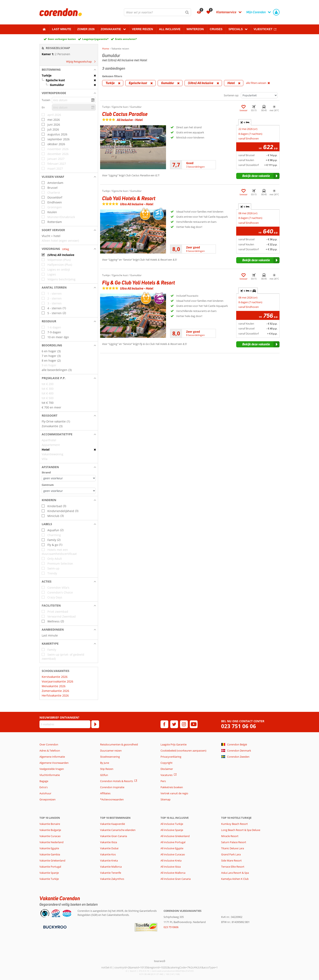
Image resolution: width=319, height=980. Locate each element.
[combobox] (157, 12)
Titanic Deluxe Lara (233, 848)
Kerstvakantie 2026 (55, 677)
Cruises (216, 29)
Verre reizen (142, 29)
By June (105, 763)
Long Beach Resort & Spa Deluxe (241, 830)
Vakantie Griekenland (52, 860)
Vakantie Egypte (49, 848)
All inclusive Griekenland (175, 836)
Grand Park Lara (231, 854)
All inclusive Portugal (173, 842)
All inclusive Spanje (172, 830)
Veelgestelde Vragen (52, 769)
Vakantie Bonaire (50, 824)
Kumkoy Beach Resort (234, 824)
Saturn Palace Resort (234, 842)
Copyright (167, 763)
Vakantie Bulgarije (50, 830)
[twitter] (174, 724)
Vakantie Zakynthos (112, 879)
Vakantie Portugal (50, 867)
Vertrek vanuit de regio (174, 793)
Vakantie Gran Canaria (114, 836)
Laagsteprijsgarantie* (95, 39)
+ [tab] (245, 122)
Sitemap (166, 799)
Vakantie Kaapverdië (113, 824)
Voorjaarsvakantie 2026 (57, 681)
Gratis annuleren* (126, 39)
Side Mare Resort (231, 860)
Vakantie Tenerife (111, 873)
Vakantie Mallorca (111, 867)
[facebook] (164, 724)
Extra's (44, 787)
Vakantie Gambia (50, 854)
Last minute (62, 29)
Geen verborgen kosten (62, 39)
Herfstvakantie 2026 (55, 695)
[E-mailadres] (65, 724)
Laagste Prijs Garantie (174, 744)
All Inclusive (170, 29)
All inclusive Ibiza (171, 867)
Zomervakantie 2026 (55, 691)
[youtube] (194, 724)
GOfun (104, 775)
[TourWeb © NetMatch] (160, 961)
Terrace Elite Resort (233, 867)
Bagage (44, 781)
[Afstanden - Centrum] (69, 491)
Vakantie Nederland (51, 842)
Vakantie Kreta (109, 860)
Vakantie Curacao (50, 836)
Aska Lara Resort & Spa (235, 873)
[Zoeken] (187, 12)
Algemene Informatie (52, 757)
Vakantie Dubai (109, 848)
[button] (69, 70)
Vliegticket (263, 29)
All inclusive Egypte (172, 848)
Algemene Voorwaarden (54, 763)
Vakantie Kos (108, 854)
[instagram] (184, 724)
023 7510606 (171, 927)
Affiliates (105, 793)
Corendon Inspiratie (112, 787)
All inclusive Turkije (172, 824)
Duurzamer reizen (111, 751)
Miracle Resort (230, 836)
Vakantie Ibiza (109, 842)
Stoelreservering (110, 757)
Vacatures (167, 775)
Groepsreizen (48, 799)
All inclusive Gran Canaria (176, 879)
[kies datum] (74, 100)
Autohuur (45, 793)
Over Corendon (49, 744)
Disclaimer (167, 769)
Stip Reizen (107, 769)
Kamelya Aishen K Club (235, 879)
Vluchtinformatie (50, 775)
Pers (163, 781)
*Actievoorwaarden (112, 799)
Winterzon (195, 29)
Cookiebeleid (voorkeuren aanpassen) (183, 751)
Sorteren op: (231, 95)
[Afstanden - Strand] (69, 478)
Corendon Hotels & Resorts (117, 781)
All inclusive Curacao (173, 854)
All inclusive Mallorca (173, 873)
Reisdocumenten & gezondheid (119, 744)
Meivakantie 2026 (54, 686)
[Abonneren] (95, 724)
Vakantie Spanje (49, 873)
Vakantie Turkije (49, 879)
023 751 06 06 (239, 726)
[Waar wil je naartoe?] (157, 12)
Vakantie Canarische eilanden (118, 830)
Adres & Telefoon (50, 751)
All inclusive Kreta (171, 860)
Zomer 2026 (86, 29)
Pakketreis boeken (172, 787)
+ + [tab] (248, 291)
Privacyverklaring (171, 757)
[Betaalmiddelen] (54, 927)
